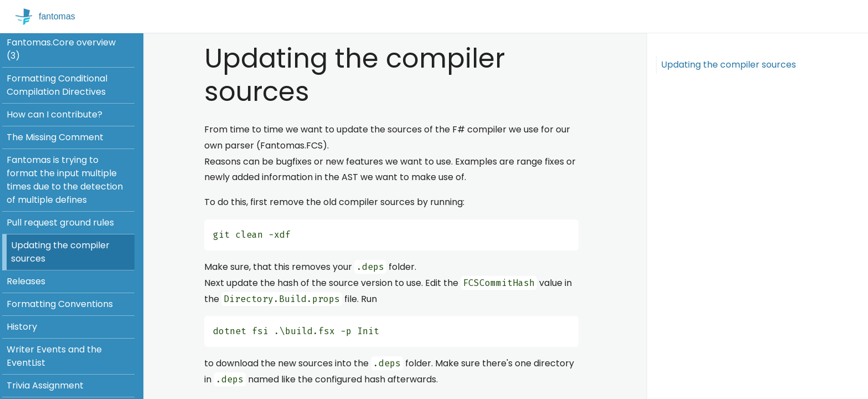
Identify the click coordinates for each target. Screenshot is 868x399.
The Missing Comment (55, 137)
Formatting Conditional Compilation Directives (57, 85)
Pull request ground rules (60, 222)
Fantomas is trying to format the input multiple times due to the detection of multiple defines (65, 180)
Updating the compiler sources (60, 252)
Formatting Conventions (60, 304)
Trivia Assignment (45, 385)
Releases (26, 281)
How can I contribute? (55, 114)
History (22, 327)
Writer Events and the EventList (54, 356)
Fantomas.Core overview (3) (61, 49)
